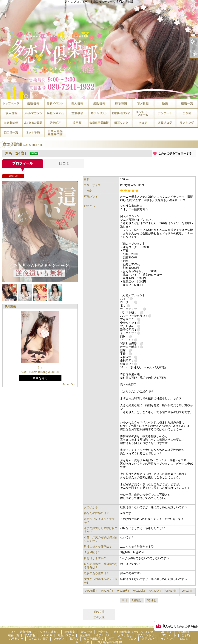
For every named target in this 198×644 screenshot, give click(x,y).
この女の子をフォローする (175, 153)
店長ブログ (165, 123)
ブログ (143, 123)
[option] (40, 231)
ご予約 (187, 113)
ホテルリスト (99, 113)
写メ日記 (143, 103)
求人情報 (11, 113)
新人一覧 (77, 103)
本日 (124, 600)
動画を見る (40, 378)
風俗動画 (165, 103)
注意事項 (77, 113)
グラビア (55, 123)
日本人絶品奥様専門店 (55, 132)
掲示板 (77, 123)
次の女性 (99, 617)
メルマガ (33, 113)
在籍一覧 (187, 103)
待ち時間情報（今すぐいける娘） (121, 103)
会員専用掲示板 (99, 123)
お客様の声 (11, 123)
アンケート (165, 113)
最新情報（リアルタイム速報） (33, 103)
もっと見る (69, 384)
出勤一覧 (99, 103)
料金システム (55, 113)
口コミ (11, 132)
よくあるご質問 (33, 123)
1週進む (137, 600)
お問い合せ (121, 113)
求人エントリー (143, 113)
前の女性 (99, 612)
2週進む (151, 600)
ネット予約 (33, 132)
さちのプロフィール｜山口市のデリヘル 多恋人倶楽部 (99, 49)
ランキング (187, 123)
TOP (11, 103)
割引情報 (55, 103)
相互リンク (121, 123)
